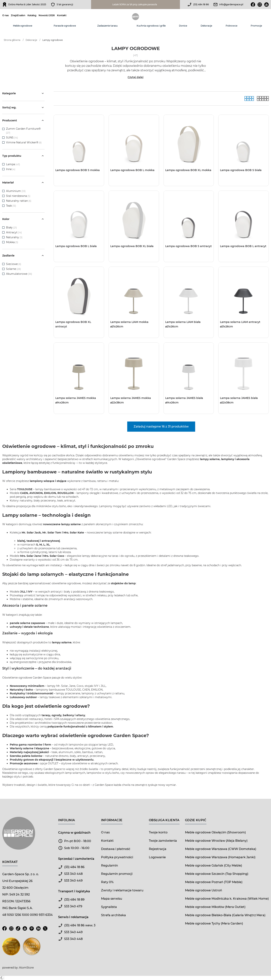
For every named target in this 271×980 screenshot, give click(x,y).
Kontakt (62, 15)
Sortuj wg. (23, 107)
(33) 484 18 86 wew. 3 (80, 925)
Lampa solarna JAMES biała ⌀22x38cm (239, 400)
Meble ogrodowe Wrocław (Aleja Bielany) (216, 841)
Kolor (23, 219)
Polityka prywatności (117, 857)
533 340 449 (73, 881)
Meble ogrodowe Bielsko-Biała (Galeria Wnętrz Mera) (225, 915)
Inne (11, 169)
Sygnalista (109, 907)
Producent (23, 120)
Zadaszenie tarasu (107, 26)
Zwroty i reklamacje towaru (122, 890)
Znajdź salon (18, 15)
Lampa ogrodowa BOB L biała (76, 246)
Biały (11, 227)
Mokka (12, 242)
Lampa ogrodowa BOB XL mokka (188, 170)
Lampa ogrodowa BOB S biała (241, 170)
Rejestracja (158, 849)
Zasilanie (23, 256)
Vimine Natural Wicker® (22, 142)
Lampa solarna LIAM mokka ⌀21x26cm (129, 324)
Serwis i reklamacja (73, 917)
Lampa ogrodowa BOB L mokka (132, 170)
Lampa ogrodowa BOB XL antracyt (73, 324)
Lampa (13, 164)
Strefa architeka (113, 915)
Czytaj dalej (135, 77)
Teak (11, 206)
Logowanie (157, 857)
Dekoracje (206, 26)
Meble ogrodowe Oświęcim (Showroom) (215, 832)
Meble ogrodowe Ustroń (204, 890)
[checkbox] (3, 129)
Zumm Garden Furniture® (23, 129)
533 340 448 (73, 874)
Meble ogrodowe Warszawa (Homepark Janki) (220, 857)
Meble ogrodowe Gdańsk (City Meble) (214, 865)
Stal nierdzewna (18, 196)
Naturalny (14, 237)
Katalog (32, 15)
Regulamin (110, 865)
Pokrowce (231, 26)
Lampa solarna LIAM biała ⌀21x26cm (183, 324)
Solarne (13, 269)
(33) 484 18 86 (201, 4)
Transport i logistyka (74, 891)
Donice (183, 26)
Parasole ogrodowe (65, 26)
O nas (5, 15)
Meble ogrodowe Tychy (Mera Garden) (214, 923)
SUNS (10, 138)
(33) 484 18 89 (74, 900)
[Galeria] (249, 99)
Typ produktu (23, 156)
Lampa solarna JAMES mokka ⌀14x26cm (76, 400)
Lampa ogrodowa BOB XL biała (132, 246)
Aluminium (16, 191)
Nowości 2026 (47, 15)
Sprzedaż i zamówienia (76, 859)
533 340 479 (73, 906)
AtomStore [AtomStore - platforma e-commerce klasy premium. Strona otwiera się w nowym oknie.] (26, 968)
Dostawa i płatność (116, 849)
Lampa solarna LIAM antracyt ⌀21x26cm (240, 324)
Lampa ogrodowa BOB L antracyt (243, 246)
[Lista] (263, 99)
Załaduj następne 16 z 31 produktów (161, 426)
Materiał (23, 183)
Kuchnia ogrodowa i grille (151, 26)
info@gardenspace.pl (231, 4)
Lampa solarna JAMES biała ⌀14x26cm (184, 400)
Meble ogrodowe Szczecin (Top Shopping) (217, 874)
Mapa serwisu (112, 899)
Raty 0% (107, 882)
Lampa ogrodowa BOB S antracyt (188, 246)
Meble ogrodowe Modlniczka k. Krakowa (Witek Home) (227, 899)
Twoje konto (158, 832)
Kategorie (23, 93)
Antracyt (14, 232)
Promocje (256, 26)
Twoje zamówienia (163, 841)
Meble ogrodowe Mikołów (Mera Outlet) (215, 907)
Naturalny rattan (19, 201)
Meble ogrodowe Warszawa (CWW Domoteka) (221, 849)
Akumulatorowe (19, 274)
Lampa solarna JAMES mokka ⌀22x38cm (131, 400)
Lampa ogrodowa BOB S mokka (78, 170)
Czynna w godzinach (74, 833)
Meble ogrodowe (23, 26)
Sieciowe (14, 264)
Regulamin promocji (117, 874)
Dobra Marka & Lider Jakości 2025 (27, 4)
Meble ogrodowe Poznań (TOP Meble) (214, 882)
